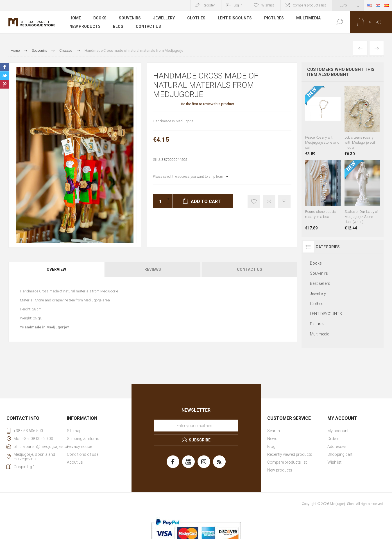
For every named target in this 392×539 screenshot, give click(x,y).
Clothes (196, 18)
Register (209, 5)
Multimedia (308, 18)
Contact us (148, 26)
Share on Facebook (4, 67)
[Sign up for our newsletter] (196, 426)
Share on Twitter (4, 76)
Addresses (337, 446)
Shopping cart (340, 454)
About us (75, 462)
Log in (238, 5)
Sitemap (74, 431)
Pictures (274, 18)
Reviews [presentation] (153, 269)
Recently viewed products (290, 454)
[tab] (57, 269)
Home (75, 18)
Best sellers (320, 283)
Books (100, 18)
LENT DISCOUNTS (235, 18)
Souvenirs (130, 18)
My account (338, 431)
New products (85, 26)
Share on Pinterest (4, 84)
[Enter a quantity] (158, 201)
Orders (333, 439)
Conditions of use (83, 454)
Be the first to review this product (208, 104)
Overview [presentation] (56, 269)
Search (274, 431)
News (272, 439)
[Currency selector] (348, 5)
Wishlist (334, 462)
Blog (118, 26)
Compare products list (309, 5)
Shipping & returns (83, 439)
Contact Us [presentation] (250, 269)
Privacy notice (79, 446)
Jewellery (164, 18)
